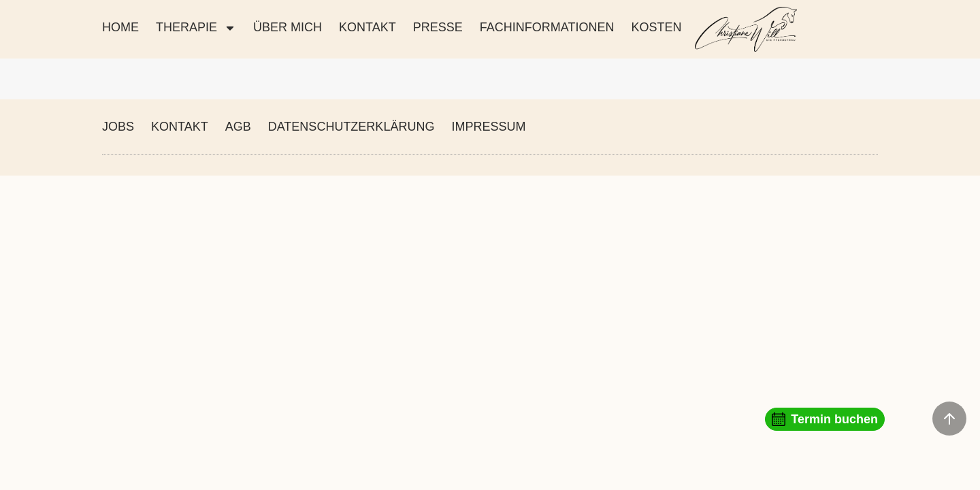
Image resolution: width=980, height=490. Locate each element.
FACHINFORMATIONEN (547, 27)
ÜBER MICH (288, 27)
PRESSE (438, 27)
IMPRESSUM (488, 127)
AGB (238, 127)
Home (120, 27)
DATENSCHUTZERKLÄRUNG (352, 127)
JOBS (118, 127)
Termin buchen (825, 419)
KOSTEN (656, 27)
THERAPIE (196, 28)
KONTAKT (367, 27)
